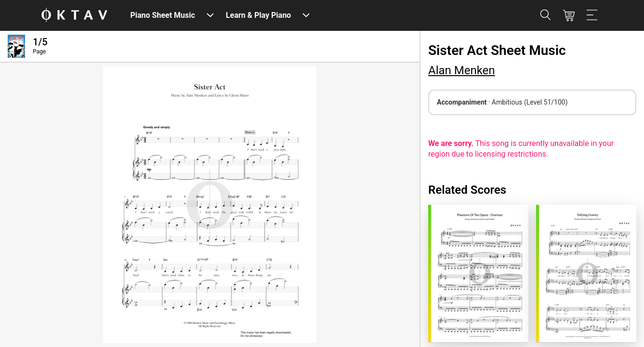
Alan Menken (462, 70)
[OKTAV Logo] (74, 16)
